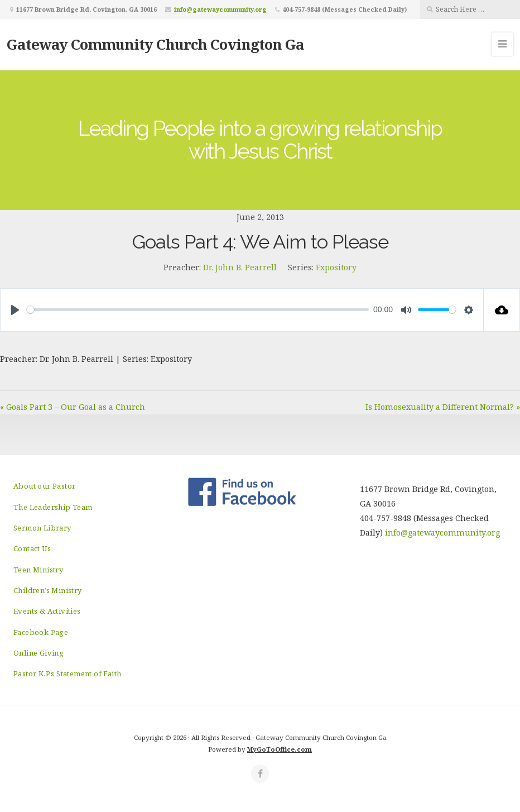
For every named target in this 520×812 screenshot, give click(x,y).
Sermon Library (42, 528)
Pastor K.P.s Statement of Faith (67, 674)
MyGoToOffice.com (280, 749)
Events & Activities (47, 611)
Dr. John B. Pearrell (240, 267)
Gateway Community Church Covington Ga (155, 44)
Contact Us (32, 548)
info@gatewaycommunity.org (220, 9)
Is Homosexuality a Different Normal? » (443, 407)
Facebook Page (41, 632)
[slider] (198, 310)
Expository (336, 267)
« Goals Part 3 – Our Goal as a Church (73, 407)
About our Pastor (44, 486)
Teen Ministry (38, 570)
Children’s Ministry (48, 590)
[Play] (15, 310)
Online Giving (38, 653)
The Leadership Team (53, 507)
